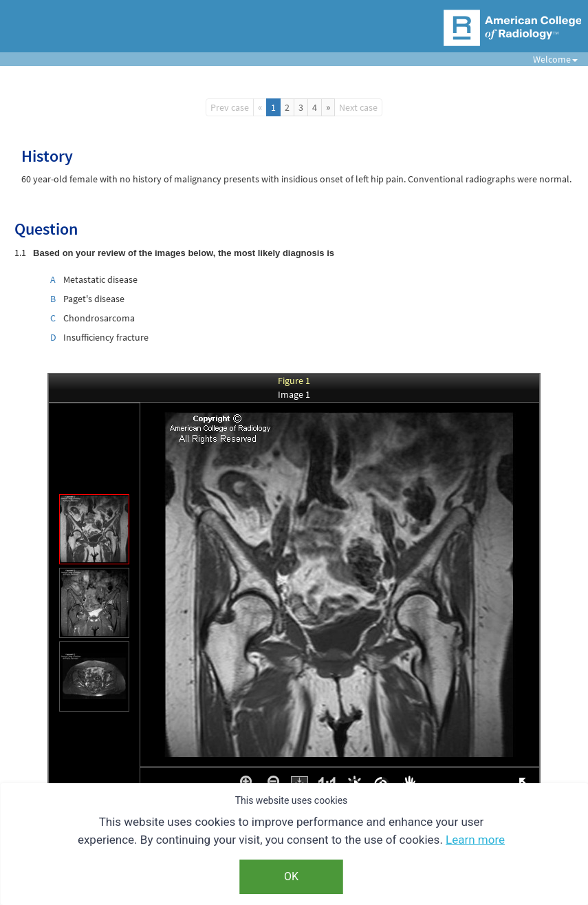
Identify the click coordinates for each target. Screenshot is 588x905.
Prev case (230, 107)
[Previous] (260, 107)
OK (291, 876)
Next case (358, 107)
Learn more (475, 840)
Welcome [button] (550, 59)
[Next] (328, 107)
